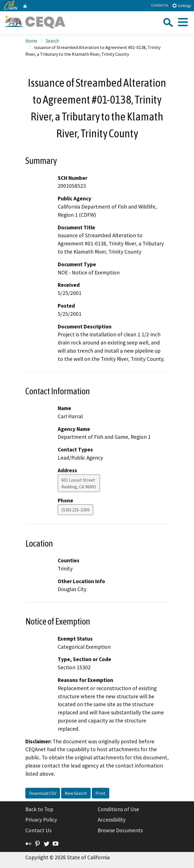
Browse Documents (120, 830)
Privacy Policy (41, 820)
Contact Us (160, 5)
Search (52, 41)
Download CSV (43, 793)
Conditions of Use (118, 809)
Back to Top (39, 809)
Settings (181, 5)
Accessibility (112, 820)
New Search (76, 793)
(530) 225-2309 (75, 510)
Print (101, 793)
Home (31, 41)
